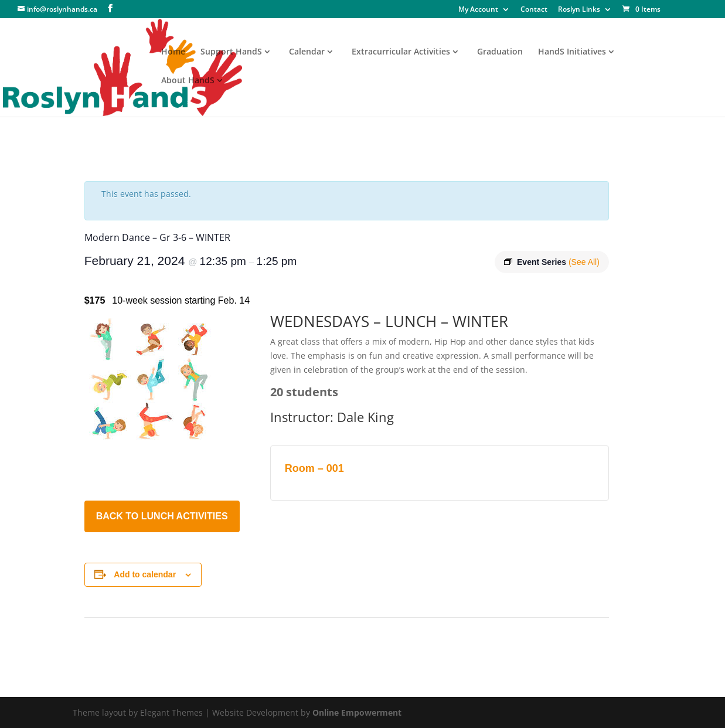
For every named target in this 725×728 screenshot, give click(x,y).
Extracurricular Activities (401, 52)
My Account (478, 10)
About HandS (188, 81)
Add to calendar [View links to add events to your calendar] (145, 574)
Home (173, 52)
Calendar (307, 52)
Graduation (500, 52)
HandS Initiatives (572, 52)
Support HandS (231, 52)
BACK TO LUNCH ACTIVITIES (162, 516)
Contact (534, 10)
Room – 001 (314, 468)
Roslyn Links (579, 10)
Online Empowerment (357, 712)
